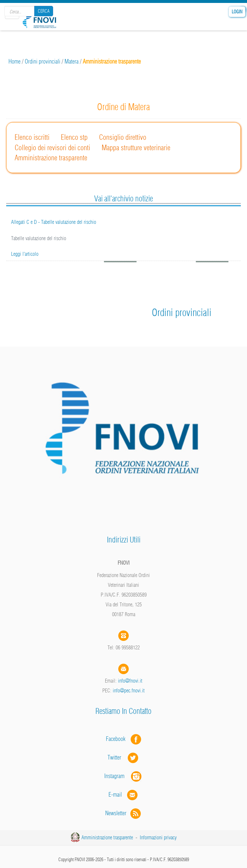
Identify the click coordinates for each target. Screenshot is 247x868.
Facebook (118, 739)
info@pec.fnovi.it (129, 690)
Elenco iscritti (32, 137)
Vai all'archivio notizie (123, 198)
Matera (72, 61)
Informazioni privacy (158, 837)
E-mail (115, 795)
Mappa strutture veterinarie (136, 148)
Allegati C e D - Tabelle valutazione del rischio (54, 222)
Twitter (123, 757)
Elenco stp (74, 137)
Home (15, 61)
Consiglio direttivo (123, 137)
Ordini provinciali (43, 61)
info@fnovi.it (130, 681)
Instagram (123, 776)
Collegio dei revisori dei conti (52, 148)
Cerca (44, 11)
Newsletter (124, 813)
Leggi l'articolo (25, 254)
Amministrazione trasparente (51, 158)
